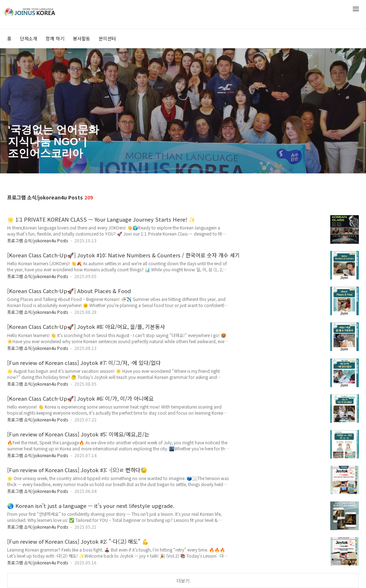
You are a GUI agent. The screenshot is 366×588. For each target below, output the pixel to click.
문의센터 (107, 38)
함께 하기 (55, 38)
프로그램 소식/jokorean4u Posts (38, 240)
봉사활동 (81, 38)
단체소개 (29, 38)
